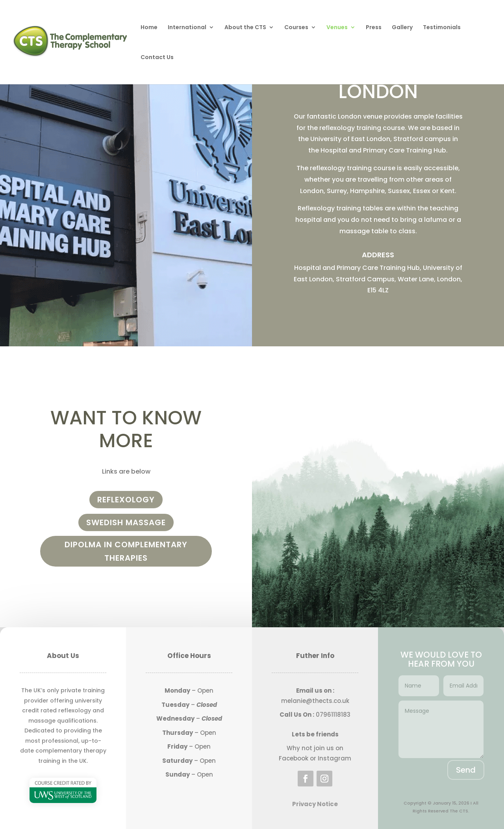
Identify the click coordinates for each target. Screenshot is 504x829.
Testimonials (442, 28)
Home (149, 28)
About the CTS (245, 28)
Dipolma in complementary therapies (126, 551)
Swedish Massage (126, 522)
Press (374, 28)
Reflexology (126, 500)
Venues (337, 28)
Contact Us (157, 58)
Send (466, 770)
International (187, 28)
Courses (296, 28)
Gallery (402, 28)
